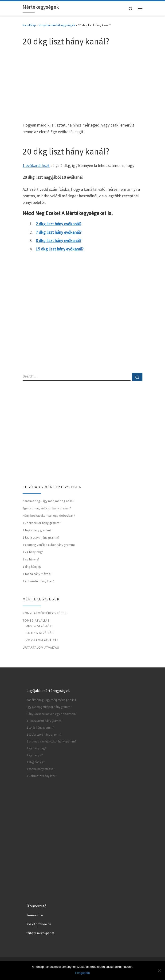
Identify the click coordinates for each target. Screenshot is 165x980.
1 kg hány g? (31, 559)
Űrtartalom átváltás (41, 647)
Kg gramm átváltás (42, 640)
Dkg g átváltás (39, 626)
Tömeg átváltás (36, 620)
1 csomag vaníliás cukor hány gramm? (49, 545)
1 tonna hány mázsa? (37, 574)
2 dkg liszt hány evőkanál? (59, 224)
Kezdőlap (29, 25)
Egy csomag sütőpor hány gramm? (47, 508)
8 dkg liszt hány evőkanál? (59, 240)
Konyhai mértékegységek (57, 25)
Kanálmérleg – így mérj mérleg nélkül (48, 501)
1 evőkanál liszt (36, 165)
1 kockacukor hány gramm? (42, 523)
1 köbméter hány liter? (38, 581)
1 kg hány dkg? (33, 552)
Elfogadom (82, 973)
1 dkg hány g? (32, 567)
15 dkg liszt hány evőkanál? (60, 249)
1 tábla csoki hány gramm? (41, 537)
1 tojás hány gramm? (37, 530)
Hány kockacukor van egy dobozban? (49, 516)
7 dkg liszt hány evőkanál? (59, 232)
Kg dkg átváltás (40, 633)
